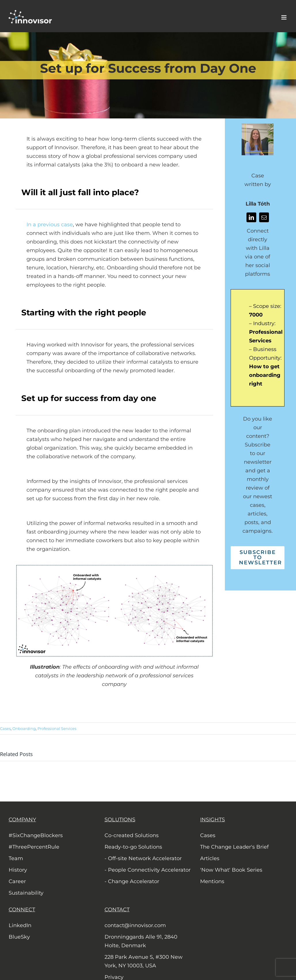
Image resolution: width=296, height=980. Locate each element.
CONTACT (117, 910)
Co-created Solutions (132, 835)
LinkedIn (20, 925)
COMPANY (22, 820)
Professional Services (57, 728)
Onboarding (24, 728)
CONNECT (22, 910)
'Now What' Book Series (231, 870)
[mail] (264, 217)
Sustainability (26, 893)
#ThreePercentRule (34, 847)
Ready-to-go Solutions (133, 847)
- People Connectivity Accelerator (148, 870)
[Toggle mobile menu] (284, 17)
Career (17, 881)
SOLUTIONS (120, 820)
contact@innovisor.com (135, 925)
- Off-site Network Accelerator (143, 858)
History (18, 870)
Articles (210, 858)
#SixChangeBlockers (36, 835)
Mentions (212, 881)
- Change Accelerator (132, 881)
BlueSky (19, 937)
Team (16, 858)
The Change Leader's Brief (234, 847)
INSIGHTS (212, 820)
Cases (5, 728)
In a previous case (50, 225)
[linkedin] (251, 217)
